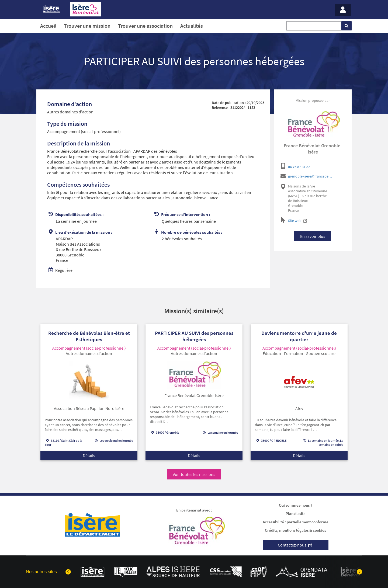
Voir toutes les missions (194, 474)
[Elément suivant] (359, 572)
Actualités (192, 26)
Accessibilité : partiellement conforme (296, 522)
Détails (89, 456)
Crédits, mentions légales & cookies (295, 530)
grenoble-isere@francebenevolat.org (311, 176)
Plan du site (296, 514)
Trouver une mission (87, 26)
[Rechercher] (347, 26)
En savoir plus (313, 236)
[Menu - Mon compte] (343, 10)
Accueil (48, 26)
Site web (298, 221)
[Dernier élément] (68, 572)
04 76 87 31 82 (299, 167)
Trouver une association (145, 26)
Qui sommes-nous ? (296, 505)
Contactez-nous (296, 545)
